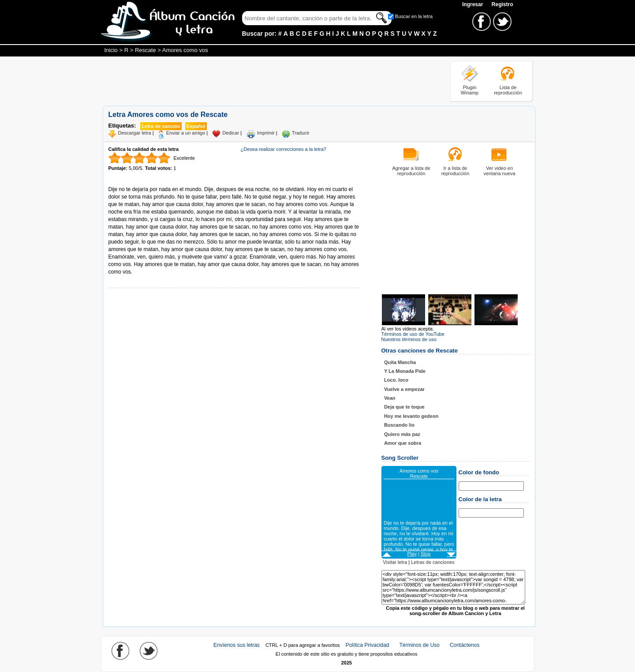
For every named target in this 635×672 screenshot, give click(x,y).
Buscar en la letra (414, 16)
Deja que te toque (404, 407)
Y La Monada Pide (405, 371)
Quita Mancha (400, 362)
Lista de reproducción (508, 90)
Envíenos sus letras (237, 645)
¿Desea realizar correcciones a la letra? (284, 149)
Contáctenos (465, 645)
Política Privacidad (368, 645)
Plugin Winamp (470, 90)
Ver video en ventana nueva (499, 171)
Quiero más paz (402, 434)
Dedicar (231, 133)
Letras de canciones (433, 562)
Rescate (146, 50)
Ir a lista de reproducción (456, 171)
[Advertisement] (263, 81)
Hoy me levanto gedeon (411, 416)
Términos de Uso (419, 645)
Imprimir (266, 133)
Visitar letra (395, 562)
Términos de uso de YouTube (413, 334)
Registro (502, 4)
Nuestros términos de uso (409, 339)
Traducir (301, 133)
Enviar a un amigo (186, 133)
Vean (390, 398)
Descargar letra (135, 133)
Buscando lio (399, 425)
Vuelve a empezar (404, 389)
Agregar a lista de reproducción (411, 171)
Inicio (111, 50)
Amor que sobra (403, 443)
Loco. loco (396, 380)
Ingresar (473, 4)
